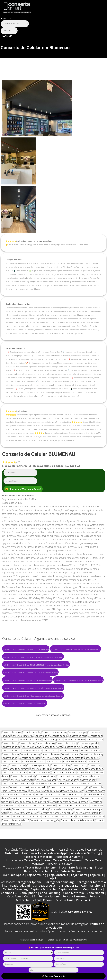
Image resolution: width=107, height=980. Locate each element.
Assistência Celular (43, 868)
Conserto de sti (50, 769)
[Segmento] (15, 24)
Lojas (6, 18)
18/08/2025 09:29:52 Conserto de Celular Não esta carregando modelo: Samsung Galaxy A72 (33, 696)
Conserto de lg (42, 754)
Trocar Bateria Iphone (40, 886)
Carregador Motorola (91, 900)
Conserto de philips (60, 784)
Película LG (84, 919)
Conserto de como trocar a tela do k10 (28, 806)
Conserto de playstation (22, 795)
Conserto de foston (11, 769)
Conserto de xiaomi (61, 787)
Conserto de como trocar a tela (49, 802)
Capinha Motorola (43, 908)
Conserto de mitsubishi (75, 780)
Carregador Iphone (29, 900)
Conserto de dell (10, 776)
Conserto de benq (70, 773)
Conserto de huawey (32, 765)
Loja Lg (53, 897)
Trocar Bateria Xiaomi (66, 890)
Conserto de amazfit (68, 798)
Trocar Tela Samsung (68, 879)
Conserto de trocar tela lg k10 (45, 839)
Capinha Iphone (92, 904)
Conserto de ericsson (30, 776)
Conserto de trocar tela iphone (17, 802)
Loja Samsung (36, 893)
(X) (77, 947)
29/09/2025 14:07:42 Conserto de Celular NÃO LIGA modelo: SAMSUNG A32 (27, 681)
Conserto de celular (11, 751)
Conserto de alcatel (50, 773)
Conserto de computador (14, 791)
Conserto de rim (79, 784)
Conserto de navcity (53, 765)
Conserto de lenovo (11, 780)
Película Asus (64, 919)
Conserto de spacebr (88, 762)
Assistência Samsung (86, 872)
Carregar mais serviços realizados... (54, 715)
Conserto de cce (10, 758)
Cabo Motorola (74, 911)
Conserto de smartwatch (64, 791)
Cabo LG (30, 915)
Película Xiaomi (42, 919)
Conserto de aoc (86, 791)
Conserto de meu (72, 765)
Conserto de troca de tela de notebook (69, 820)
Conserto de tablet (31, 751)
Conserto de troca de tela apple (25, 817)
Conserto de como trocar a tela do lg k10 (69, 806)
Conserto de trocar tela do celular (59, 835)
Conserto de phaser (90, 769)
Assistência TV (31, 872)
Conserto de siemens (19, 787)
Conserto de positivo (74, 758)
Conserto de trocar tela (68, 795)
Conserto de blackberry (92, 773)
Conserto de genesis (53, 758)
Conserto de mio (54, 780)
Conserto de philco (11, 765)
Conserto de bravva (30, 773)
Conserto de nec (17, 784)
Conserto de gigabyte (73, 776)
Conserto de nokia (78, 754)
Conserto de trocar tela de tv (26, 835)
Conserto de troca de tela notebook (38, 824)
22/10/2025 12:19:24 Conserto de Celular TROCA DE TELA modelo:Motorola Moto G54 (30, 673)
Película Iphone (49, 915)
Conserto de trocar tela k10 (15, 839)
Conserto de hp (92, 776)
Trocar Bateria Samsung (75, 886)
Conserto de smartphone (54, 751)
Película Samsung (74, 915)
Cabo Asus (14, 915)
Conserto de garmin (51, 776)
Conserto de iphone (45, 795)
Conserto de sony (59, 754)
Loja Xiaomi (79, 893)
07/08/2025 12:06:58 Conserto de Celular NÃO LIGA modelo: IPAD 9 (25, 704)
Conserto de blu (27, 762)
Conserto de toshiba (40, 787)
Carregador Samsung (59, 900)
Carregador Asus (44, 904)
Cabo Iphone (28, 911)
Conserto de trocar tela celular (24, 831)
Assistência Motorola (38, 875)
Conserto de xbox (88, 798)
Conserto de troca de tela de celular (31, 820)
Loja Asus (96, 893)
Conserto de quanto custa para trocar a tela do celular (57, 809)
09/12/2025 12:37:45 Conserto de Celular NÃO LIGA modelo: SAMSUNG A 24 (76, 649)
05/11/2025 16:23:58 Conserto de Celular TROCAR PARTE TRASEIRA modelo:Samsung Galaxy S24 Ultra (36, 665)
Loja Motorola (59, 893)
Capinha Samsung (15, 908)
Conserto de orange (69, 769)
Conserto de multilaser (30, 758)
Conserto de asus (95, 758)
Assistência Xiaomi (68, 875)
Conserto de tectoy (45, 762)
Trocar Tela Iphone (37, 879)
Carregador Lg (68, 904)
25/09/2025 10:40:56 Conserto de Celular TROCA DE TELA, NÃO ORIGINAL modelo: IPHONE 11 (33, 688)
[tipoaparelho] (28, 953)
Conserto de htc (10, 762)
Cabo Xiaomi (95, 911)
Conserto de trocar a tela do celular (30, 828)
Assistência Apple (56, 872)
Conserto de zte (80, 787)
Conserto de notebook (39, 791)
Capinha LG (9, 911)
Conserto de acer (10, 773)
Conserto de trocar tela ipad (90, 835)
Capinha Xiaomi (69, 908)
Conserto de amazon (46, 798)
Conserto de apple (77, 751)
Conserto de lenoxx (32, 769)
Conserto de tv (96, 787)
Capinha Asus (93, 908)
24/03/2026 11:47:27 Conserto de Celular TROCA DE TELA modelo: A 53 (26, 649)
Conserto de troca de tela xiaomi (73, 824)
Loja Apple (17, 893)
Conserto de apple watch (22, 798)
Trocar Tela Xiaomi (60, 882)
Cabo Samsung (50, 911)
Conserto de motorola (22, 754)
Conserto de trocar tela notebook (77, 839)
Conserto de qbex (91, 765)
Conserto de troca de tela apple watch (61, 817)
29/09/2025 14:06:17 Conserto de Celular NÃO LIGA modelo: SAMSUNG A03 (78, 681)
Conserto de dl (95, 754)
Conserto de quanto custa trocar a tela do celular (60, 813)
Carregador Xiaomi (17, 904)
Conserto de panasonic (38, 784)
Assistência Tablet (71, 868)
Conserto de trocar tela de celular (57, 831)
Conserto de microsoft (34, 780)
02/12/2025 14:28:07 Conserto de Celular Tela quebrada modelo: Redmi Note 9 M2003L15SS (33, 657)
